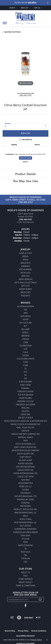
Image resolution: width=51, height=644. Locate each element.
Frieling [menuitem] (25, 408)
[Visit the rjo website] (12, 618)
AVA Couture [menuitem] (25, 323)
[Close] (48, 3)
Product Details (25, 174)
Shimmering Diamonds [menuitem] (25, 529)
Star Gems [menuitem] (25, 536)
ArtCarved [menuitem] (26, 316)
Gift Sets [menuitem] (25, 286)
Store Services (25, 579)
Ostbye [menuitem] (25, 490)
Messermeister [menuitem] (26, 483)
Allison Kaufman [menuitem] (26, 306)
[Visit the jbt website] (38, 618)
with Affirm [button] (32, 3)
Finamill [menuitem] (25, 388)
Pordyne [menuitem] (25, 503)
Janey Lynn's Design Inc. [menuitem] (25, 447)
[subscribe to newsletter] (40, 600)
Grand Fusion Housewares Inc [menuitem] (25, 424)
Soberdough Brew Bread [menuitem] (26, 532)
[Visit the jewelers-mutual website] (29, 618)
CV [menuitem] (25, 369)
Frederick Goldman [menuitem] (25, 405)
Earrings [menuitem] (25, 266)
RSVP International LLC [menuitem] (26, 522)
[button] (13, 8)
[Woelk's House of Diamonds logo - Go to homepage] (25, 18)
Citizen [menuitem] (25, 355)
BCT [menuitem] (26, 326)
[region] (25, 63)
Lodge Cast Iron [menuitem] (25, 477)
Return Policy (10, 631)
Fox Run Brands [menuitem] (26, 395)
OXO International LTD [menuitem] (25, 496)
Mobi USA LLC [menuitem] (25, 486)
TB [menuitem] (25, 549)
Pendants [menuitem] (26, 296)
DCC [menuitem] (26, 372)
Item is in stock (26, 158)
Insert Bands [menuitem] (25, 289)
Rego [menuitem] (25, 516)
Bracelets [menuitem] (26, 263)
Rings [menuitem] (26, 260)
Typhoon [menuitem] (25, 558)
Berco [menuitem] (25, 333)
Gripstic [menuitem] (25, 431)
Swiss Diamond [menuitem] (25, 545)
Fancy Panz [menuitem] (26, 385)
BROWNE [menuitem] (26, 336)
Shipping (14, 145)
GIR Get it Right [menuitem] (25, 418)
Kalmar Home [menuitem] (25, 460)
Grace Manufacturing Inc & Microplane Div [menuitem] (26, 421)
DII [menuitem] (25, 378)
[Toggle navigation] (5, 24)
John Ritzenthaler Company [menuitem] (25, 450)
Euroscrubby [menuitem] (26, 382)
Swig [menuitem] (26, 542)
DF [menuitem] (26, 375)
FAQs (25, 576)
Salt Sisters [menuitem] (25, 526)
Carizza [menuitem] (25, 339)
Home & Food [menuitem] (25, 253)
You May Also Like (25, 181)
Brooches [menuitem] (25, 292)
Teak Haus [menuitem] (26, 552)
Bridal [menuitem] (25, 256)
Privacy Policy (25, 582)
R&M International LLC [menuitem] (26, 513)
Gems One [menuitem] (25, 414)
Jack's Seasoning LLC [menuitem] (25, 444)
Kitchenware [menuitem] (26, 269)
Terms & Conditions (25, 586)
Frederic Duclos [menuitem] (25, 401)
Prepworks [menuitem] (25, 506)
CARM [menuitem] (25, 342)
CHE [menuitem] (25, 349)
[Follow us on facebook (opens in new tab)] (25, 606)
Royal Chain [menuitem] (25, 519)
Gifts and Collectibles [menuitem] (25, 283)
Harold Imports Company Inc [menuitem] (25, 434)
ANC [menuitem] (25, 310)
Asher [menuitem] (26, 319)
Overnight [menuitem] (25, 493)
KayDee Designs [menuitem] (25, 463)
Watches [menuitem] (25, 276)
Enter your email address (25, 595)
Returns (37, 145)
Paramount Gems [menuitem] (25, 499)
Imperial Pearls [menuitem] (26, 437)
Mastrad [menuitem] (25, 480)
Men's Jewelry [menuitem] (26, 279)
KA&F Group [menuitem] (25, 457)
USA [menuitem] (25, 562)
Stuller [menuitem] (25, 539)
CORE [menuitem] (25, 362)
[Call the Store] (25, 219)
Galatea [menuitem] (25, 411)
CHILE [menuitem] (25, 352)
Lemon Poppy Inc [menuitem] (25, 470)
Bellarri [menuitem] (25, 329)
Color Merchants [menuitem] (25, 359)
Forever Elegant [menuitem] (25, 391)
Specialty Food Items (13, 32)
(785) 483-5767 (25, 96)
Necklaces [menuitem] (25, 273)
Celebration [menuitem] (25, 346)
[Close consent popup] (47, 640)
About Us (25, 572)
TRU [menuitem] (25, 555)
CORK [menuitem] (25, 365)
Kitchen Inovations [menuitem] (25, 467)
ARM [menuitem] (26, 313)
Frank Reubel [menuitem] (25, 398)
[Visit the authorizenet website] (19, 618)
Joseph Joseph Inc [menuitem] (25, 454)
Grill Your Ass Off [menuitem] (25, 427)
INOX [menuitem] (26, 441)
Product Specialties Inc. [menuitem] (26, 509)
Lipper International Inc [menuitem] (25, 473)
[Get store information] (25, 222)
